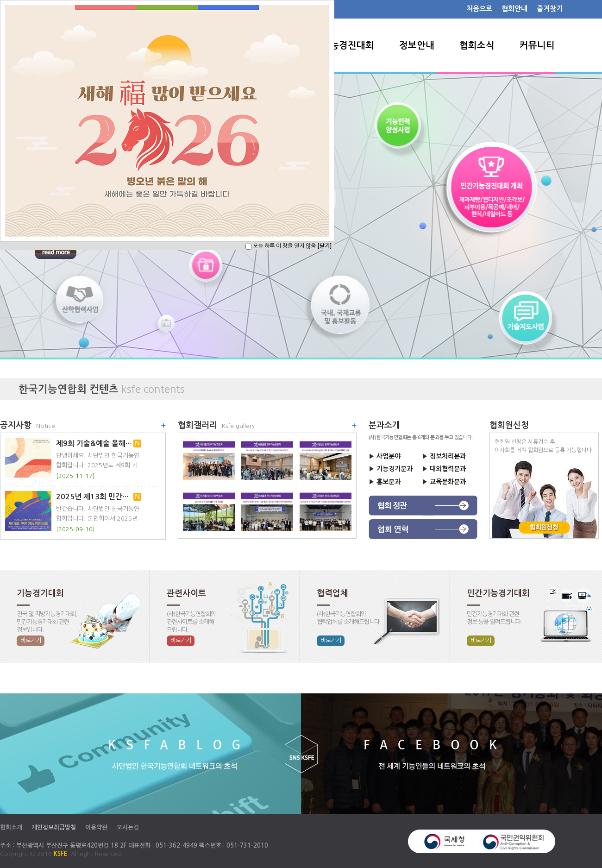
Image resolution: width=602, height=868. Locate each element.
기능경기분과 (395, 469)
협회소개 (11, 827)
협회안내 (514, 9)
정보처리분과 (448, 456)
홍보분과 (389, 482)
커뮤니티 (537, 45)
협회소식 (477, 45)
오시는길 (128, 827)
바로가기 (31, 640)
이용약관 (96, 827)
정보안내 (417, 45)
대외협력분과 (448, 469)
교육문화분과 (448, 482)
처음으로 (479, 9)
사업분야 (389, 456)
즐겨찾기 (550, 9)
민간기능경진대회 (339, 45)
